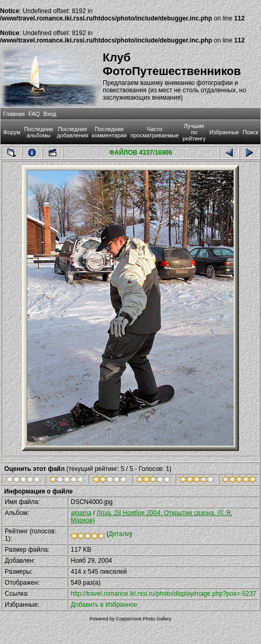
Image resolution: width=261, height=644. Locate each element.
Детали (119, 534)
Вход (50, 114)
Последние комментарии (109, 132)
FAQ (34, 114)
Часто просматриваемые (155, 132)
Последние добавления (72, 132)
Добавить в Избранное (104, 605)
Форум (12, 132)
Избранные (224, 132)
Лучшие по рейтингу (194, 132)
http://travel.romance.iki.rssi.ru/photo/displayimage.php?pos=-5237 (164, 594)
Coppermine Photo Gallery (144, 619)
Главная (14, 114)
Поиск (251, 132)
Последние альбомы (39, 132)
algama (81, 513)
